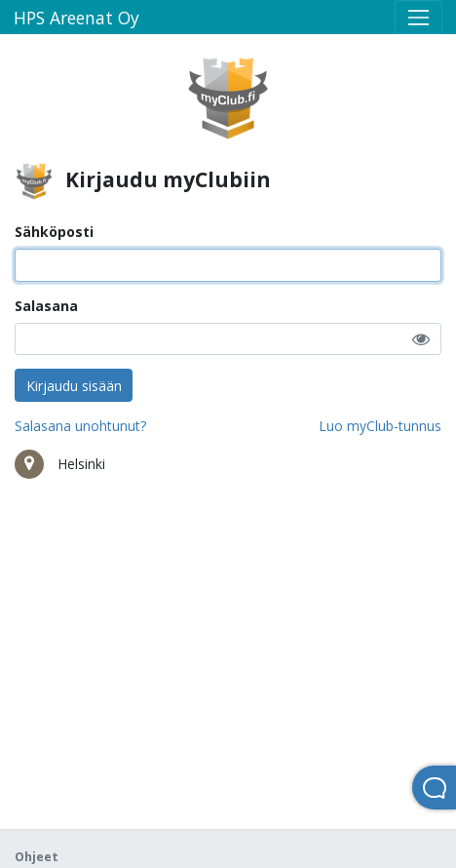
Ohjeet (37, 857)
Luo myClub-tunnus (380, 426)
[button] (421, 339)
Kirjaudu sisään (74, 386)
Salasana (46, 306)
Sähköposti (54, 232)
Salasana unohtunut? (80, 426)
